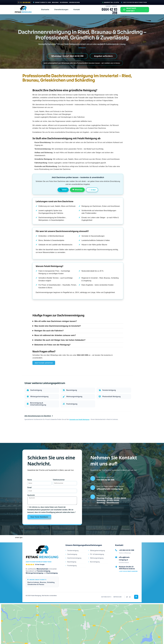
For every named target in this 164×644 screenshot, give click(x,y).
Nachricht (31, 501)
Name (30, 484)
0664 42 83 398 (109, 11)
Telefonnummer (59, 484)
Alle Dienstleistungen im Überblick (40, 420)
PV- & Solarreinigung (96, 562)
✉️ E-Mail (92, 191)
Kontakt (77, 9)
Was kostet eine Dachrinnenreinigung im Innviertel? (58, 327)
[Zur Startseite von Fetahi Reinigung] (42, 559)
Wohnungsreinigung (96, 566)
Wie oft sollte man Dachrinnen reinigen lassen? (56, 322)
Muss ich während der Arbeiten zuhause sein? (55, 336)
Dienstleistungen (61, 9)
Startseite (45, 9)
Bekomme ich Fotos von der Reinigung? (52, 346)
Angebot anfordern (103, 56)
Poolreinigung (71, 573)
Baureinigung (71, 569)
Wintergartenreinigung (97, 558)
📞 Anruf (63, 190)
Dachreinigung (71, 562)
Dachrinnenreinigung (74, 566)
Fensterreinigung (72, 558)
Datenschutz (106, 604)
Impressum (117, 604)
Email (29, 492)
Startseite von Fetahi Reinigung (80, 423)
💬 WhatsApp (77, 190)
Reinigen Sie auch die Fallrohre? (49, 332)
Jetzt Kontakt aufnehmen (44, 364)
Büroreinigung (94, 569)
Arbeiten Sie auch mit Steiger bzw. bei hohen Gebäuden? (60, 341)
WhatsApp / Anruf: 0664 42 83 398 (67, 56)
